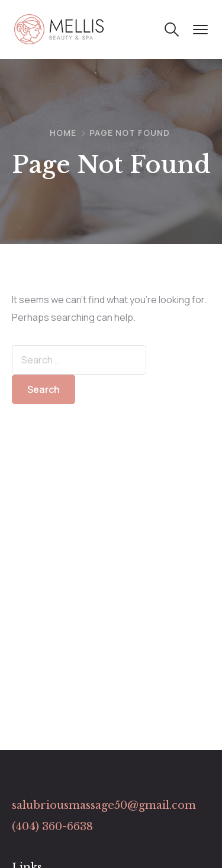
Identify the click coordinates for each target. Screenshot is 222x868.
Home (63, 133)
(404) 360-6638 (52, 827)
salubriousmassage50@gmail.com (104, 805)
